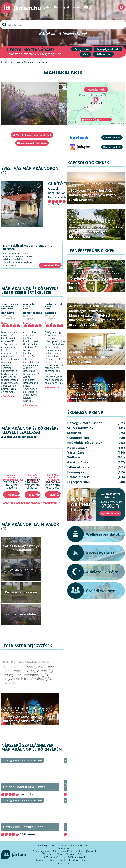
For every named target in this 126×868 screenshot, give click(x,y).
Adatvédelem (58, 857)
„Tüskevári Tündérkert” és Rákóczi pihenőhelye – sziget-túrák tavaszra (92, 195)
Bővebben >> (8, 396)
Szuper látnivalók (11, 710)
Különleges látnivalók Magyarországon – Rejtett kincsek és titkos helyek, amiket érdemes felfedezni (95, 318)
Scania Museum (21, 570)
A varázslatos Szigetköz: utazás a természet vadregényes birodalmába (95, 232)
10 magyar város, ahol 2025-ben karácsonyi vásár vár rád (28, 719)
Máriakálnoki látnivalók (34, 143)
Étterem (47, 854)
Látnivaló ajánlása (84, 851)
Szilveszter (103, 54)
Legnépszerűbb (24, 712)
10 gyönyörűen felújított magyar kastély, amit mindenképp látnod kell (95, 283)
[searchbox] (63, 25)
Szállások (97, 350)
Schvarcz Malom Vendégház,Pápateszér (10, 306)
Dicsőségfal (62, 7)
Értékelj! (49, 33)
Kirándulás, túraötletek (37, 662)
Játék (48, 7)
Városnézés (76, 452)
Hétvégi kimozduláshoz (38, 708)
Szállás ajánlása (42, 851)
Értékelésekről (75, 857)
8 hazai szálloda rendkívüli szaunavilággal (90, 359)
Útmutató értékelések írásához (51, 860)
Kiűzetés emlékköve (21, 592)
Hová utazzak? (78, 448)
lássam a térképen (64, 197)
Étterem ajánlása (62, 851)
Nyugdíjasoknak (108, 49)
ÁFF (46, 857)
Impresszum (64, 863)
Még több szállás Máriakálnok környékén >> (32, 503)
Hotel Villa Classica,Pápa (29, 306)
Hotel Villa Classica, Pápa (23, 827)
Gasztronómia (45, 710)
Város (81, 854)
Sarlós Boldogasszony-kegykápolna (21, 548)
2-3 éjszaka (82, 49)
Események (9, 712)
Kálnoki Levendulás (21, 614)
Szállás (58, 854)
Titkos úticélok (95, 306)
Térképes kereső (75, 33)
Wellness (107, 350)
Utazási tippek (95, 274)
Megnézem (14, 495)
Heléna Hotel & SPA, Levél (24, 787)
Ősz (86, 54)
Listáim (77, 7)
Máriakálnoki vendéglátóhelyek (34, 135)
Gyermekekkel (29, 710)
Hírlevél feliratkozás (82, 860)
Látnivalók (70, 854)
